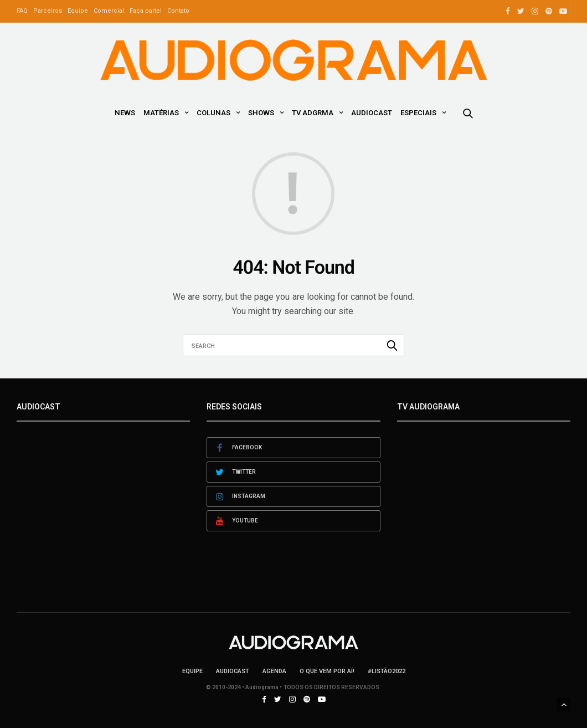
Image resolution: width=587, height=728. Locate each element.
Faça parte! (146, 11)
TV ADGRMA (313, 113)
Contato (178, 11)
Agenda (274, 671)
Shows (261, 113)
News (125, 113)
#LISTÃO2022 (387, 671)
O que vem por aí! (327, 671)
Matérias (161, 113)
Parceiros (48, 11)
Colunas (213, 113)
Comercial (109, 11)
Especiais (418, 113)
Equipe (78, 11)
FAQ (22, 11)
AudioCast (372, 113)
